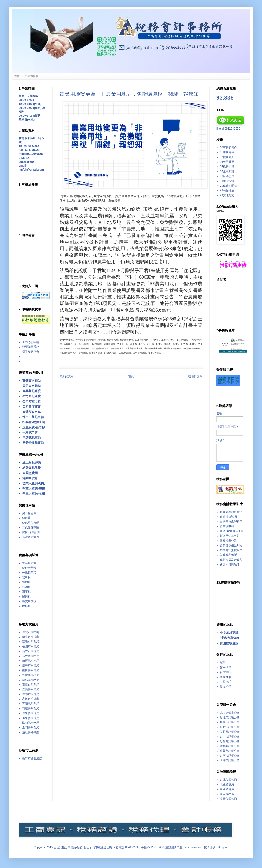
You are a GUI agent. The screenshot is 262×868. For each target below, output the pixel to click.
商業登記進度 (32, 391)
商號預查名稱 (32, 412)
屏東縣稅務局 (31, 718)
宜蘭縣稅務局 (31, 704)
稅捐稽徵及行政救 (231, 560)
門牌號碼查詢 (32, 438)
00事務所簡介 (228, 148)
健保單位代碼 (31, 523)
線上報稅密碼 (32, 462)
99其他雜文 (227, 195)
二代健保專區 (31, 527)
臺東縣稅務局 (31, 713)
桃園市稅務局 (31, 646)
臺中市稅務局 (31, 665)
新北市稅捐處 (31, 637)
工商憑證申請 (31, 342)
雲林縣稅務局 (31, 680)
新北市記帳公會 (230, 717)
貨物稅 (26, 582)
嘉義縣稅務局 (31, 689)
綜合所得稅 (29, 568)
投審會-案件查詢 (34, 422)
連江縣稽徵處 (31, 732)
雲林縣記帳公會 (230, 746)
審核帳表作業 (228, 541)
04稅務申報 (227, 167)
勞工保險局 (29, 513)
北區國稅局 (227, 784)
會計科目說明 (228, 517)
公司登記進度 (32, 396)
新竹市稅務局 (31, 651)
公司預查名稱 (32, 402)
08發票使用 (227, 176)
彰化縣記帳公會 (230, 741)
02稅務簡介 (227, 157)
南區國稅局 (227, 794)
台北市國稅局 (228, 780)
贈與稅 (26, 597)
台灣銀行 (226, 672)
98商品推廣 (227, 190)
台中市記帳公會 (230, 737)
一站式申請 (30, 432)
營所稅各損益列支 (231, 545)
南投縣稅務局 (31, 670)
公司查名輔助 (32, 386)
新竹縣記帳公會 (230, 732)
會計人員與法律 (230, 564)
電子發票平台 (31, 352)
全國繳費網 (30, 473)
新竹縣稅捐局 (31, 656)
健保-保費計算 (31, 532)
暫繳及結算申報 (230, 536)
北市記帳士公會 (230, 713)
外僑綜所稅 (29, 573)
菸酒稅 (26, 587)
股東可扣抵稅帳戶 (231, 550)
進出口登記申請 (33, 417)
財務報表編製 (228, 555)
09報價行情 (227, 181)
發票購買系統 (31, 347)
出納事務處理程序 (231, 522)
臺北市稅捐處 (31, 632)
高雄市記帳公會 (230, 760)
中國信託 (226, 682)
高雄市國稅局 (228, 799)
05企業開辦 (227, 171)
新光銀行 (226, 686)
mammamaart (194, 847)
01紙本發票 (32, 76)
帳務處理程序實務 (231, 512)
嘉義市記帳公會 (230, 751)
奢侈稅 (26, 606)
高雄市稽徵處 (31, 699)
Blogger (223, 847)
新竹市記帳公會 (230, 727)
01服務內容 (227, 152)
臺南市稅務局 (31, 694)
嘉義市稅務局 (31, 685)
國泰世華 (226, 677)
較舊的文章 (195, 376)
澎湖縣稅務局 (31, 723)
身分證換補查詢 (33, 443)
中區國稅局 (227, 789)
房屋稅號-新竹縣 (34, 427)
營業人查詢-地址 (34, 483)
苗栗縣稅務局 (31, 661)
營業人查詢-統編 (34, 488)
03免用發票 (227, 162)
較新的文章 (67, 376)
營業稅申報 (227, 526)
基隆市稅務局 (31, 642)
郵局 (223, 663)
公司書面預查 (32, 407)
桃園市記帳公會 (230, 722)
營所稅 (26, 577)
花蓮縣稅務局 (31, 708)
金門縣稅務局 (31, 727)
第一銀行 (226, 668)
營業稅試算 (29, 563)
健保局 (26, 518)
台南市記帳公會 (230, 756)
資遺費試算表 (31, 537)
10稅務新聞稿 (228, 186)
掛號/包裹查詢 (230, 638)
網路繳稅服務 (32, 468)
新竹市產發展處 (32, 758)
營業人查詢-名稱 (34, 494)
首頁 (17, 76)
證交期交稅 (29, 601)
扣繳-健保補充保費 (232, 531)
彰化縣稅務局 (31, 675)
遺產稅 (26, 592)
